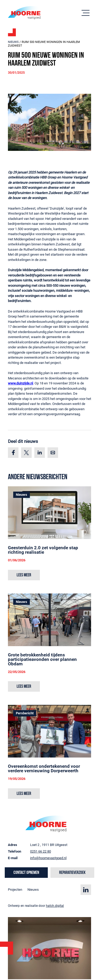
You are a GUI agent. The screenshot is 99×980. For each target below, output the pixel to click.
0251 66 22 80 (41, 851)
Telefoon (15, 851)
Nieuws (13, 42)
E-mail (13, 858)
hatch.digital (55, 906)
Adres (13, 845)
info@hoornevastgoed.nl (48, 858)
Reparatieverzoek (72, 873)
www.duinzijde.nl (20, 383)
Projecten (15, 890)
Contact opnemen (26, 873)
